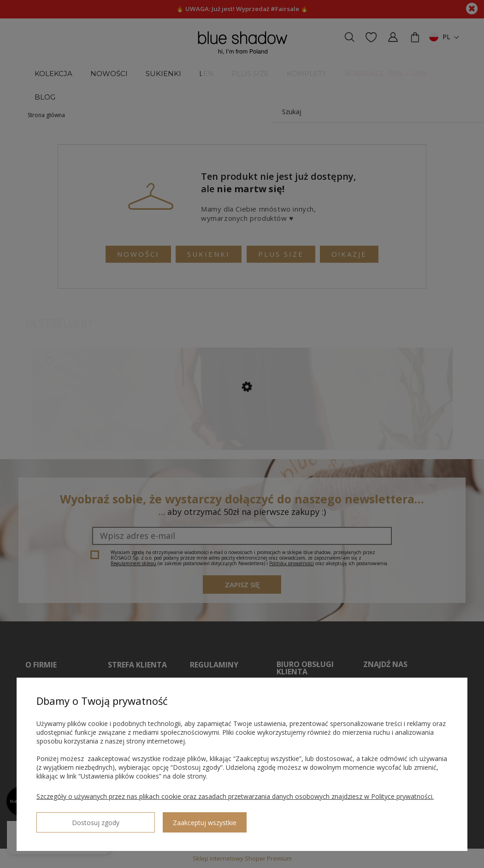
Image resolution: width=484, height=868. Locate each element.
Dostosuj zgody (70, 819)
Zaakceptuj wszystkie (153, 819)
